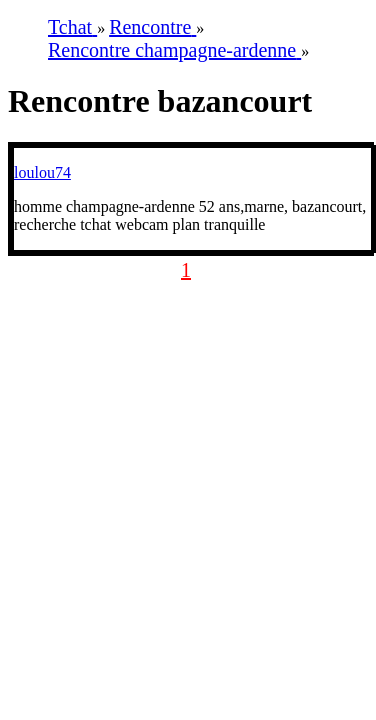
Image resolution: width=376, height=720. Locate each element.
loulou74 (42, 172)
